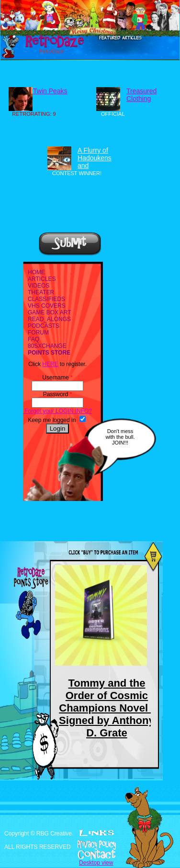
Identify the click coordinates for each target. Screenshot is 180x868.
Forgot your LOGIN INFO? (57, 411)
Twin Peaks (50, 91)
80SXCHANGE (47, 346)
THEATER (41, 292)
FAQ (34, 339)
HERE (50, 364)
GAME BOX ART (49, 312)
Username (57, 378)
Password (58, 394)
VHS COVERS (47, 306)
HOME (36, 272)
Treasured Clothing (141, 95)
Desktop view (96, 863)
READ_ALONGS (49, 319)
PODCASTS (44, 326)
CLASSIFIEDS (46, 299)
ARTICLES (42, 279)
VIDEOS (39, 286)
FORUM (38, 333)
